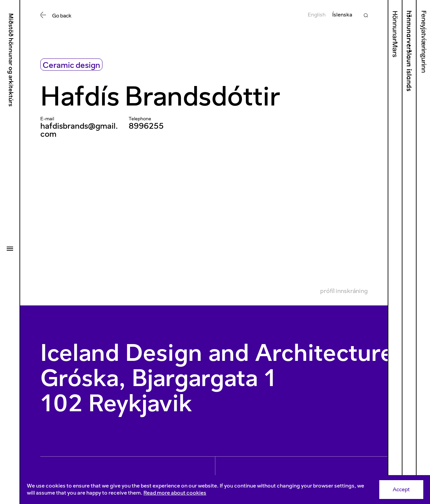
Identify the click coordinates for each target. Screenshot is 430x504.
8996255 (146, 126)
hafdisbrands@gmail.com (79, 130)
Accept (401, 489)
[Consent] (225, 490)
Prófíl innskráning (344, 291)
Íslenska (342, 15)
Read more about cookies (175, 493)
